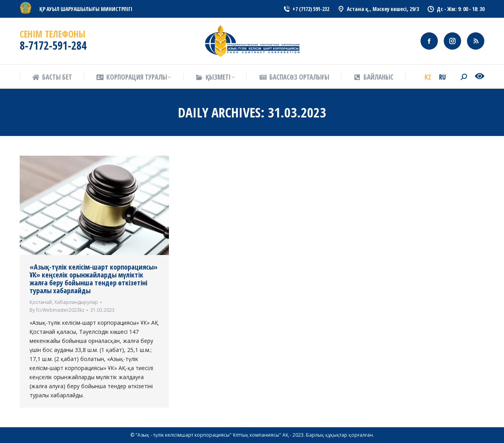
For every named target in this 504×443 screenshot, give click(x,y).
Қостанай (41, 302)
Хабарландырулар (76, 302)
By (57, 310)
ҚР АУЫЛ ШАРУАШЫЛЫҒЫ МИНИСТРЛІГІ (86, 9)
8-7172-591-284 (53, 45)
